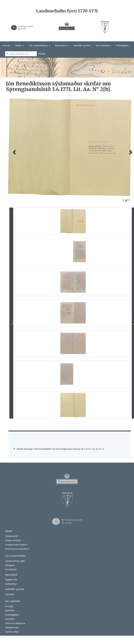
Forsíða (6, 46)
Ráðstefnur (11, 584)
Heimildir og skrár (82, 46)
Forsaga (9, 606)
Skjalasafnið (12, 536)
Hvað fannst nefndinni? (17, 549)
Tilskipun (10, 565)
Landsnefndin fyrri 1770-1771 (67, 11)
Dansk (42, 54)
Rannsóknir (62, 46)
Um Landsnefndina (39, 46)
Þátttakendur (12, 627)
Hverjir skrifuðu (13, 540)
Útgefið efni (11, 580)
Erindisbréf (11, 569)
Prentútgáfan (122, 46)
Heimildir (10, 594)
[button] (14, 151)
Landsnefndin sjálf (15, 561)
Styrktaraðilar (12, 632)
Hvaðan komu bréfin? (16, 545)
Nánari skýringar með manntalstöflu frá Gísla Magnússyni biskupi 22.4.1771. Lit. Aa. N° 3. (61, 449)
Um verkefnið (103, 46)
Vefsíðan (10, 619)
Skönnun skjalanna (15, 623)
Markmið (10, 610)
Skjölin (20, 46)
